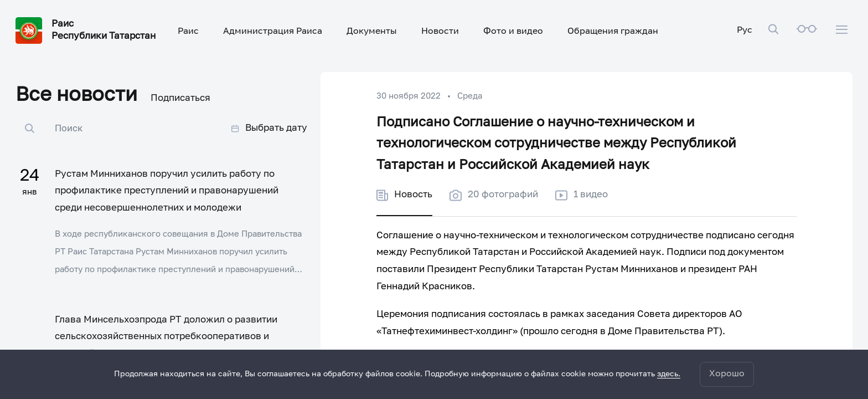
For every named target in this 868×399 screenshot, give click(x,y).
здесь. (669, 374)
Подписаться (180, 98)
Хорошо (727, 374)
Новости (440, 32)
